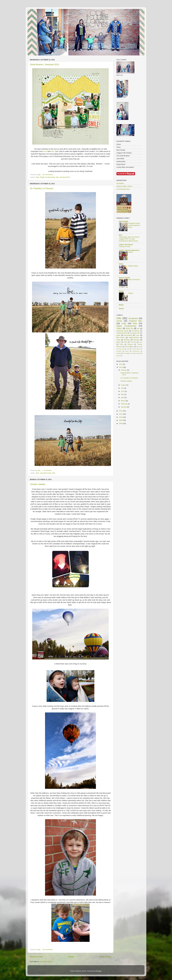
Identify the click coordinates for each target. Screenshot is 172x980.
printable (138, 353)
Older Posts (105, 957)
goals (118, 335)
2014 (121, 364)
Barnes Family (124, 278)
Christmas (136, 331)
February (124, 404)
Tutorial (127, 347)
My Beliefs (120, 183)
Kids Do (129, 328)
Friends (134, 349)
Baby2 (138, 347)
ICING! (130, 252)
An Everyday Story (123, 189)
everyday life (135, 333)
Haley (121, 264)
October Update (38, 484)
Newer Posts (36, 957)
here (45, 151)
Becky (121, 291)
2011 (121, 414)
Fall (128, 349)
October (124, 370)
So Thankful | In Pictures (42, 188)
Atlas (37, 177)
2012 (121, 411)
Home (71, 957)
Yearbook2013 (65, 177)
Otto (57, 177)
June (123, 391)
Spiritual (136, 340)
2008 (121, 424)
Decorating (128, 335)
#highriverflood (134, 338)
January (124, 407)
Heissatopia (124, 221)
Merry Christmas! (134, 280)
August (124, 385)
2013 (121, 367)
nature (131, 353)
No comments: (48, 175)
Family (119, 321)
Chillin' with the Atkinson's (129, 250)
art (133, 347)
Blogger (99, 971)
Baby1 (118, 342)
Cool (141, 342)
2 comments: (47, 470)
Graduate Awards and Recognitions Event (134, 225)
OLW (125, 342)
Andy (118, 340)
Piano (121, 344)
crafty (124, 323)
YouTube (133, 342)
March (123, 401)
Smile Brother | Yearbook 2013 (45, 65)
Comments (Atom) (46, 962)
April (123, 397)
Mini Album (121, 338)
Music (127, 351)
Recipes (130, 344)
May (123, 394)
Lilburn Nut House (126, 245)
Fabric (119, 328)
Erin (121, 235)
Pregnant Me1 (136, 321)
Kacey (121, 309)
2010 (121, 417)
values (118, 356)
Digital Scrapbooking (47, 177)
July (123, 388)
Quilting (119, 353)
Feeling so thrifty (125, 246)
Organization (136, 351)
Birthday (127, 340)
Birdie (121, 305)
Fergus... (131, 293)
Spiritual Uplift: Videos (124, 186)
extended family (46, 473)
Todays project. (133, 266)
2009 (121, 420)
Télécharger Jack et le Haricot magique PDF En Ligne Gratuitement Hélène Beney (129, 239)
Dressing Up (120, 349)
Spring (125, 353)
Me (138, 329)
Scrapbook (133, 318)
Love (137, 335)
